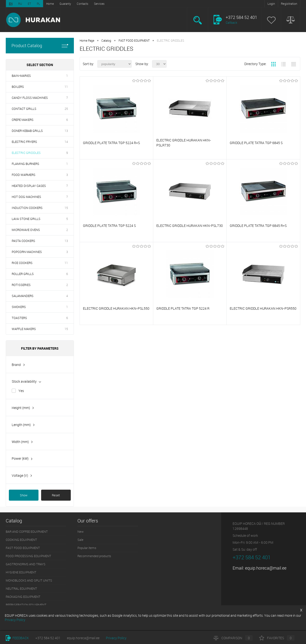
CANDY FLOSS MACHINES (30, 98)
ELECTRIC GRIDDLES (26, 153)
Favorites (277, 638)
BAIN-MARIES (21, 76)
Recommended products (94, 556)
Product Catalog (40, 46)
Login (271, 4)
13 (66, 131)
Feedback (17, 638)
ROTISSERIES (21, 285)
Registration (289, 4)
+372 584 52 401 (48, 638)
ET (29, 4)
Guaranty (65, 4)
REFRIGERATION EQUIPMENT (26, 605)
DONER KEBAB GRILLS (27, 131)
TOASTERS (19, 318)
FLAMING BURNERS (25, 164)
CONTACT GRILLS (24, 109)
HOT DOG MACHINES (26, 197)
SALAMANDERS (23, 296)
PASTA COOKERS (23, 241)
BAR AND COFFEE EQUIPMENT (27, 532)
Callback (231, 22)
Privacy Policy (116, 638)
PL (38, 4)
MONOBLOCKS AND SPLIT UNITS (29, 580)
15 (66, 208)
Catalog (106, 40)
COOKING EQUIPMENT (21, 540)
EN (11, 4)
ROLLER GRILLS (23, 274)
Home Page (87, 40)
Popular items (87, 548)
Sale (80, 540)
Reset (56, 495)
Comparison (233, 638)
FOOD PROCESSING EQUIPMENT (28, 556)
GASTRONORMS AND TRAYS (26, 564)
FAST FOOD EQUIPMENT (134, 40)
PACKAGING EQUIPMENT (23, 597)
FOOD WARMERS (24, 175)
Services (99, 4)
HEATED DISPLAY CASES (29, 186)
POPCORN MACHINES (27, 252)
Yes (21, 391)
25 (66, 109)
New (81, 532)
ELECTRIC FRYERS (24, 142)
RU (20, 4)
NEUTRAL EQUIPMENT (21, 588)
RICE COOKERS (22, 263)
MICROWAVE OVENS (26, 230)
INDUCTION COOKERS (27, 208)
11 (66, 87)
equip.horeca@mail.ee (266, 568)
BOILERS (18, 87)
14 (66, 142)
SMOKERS (19, 307)
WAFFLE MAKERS (24, 329)
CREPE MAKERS (23, 120)
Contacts (82, 4)
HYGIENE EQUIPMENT (21, 572)
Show (24, 495)
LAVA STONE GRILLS (26, 219)
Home (50, 4)
